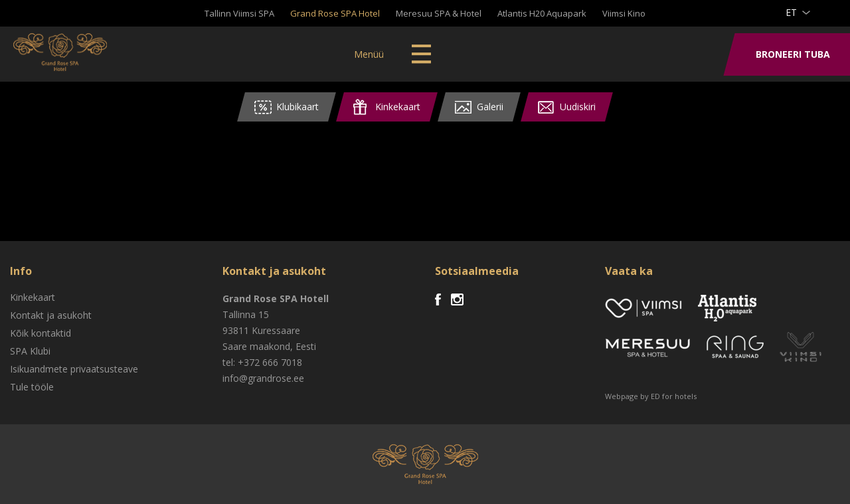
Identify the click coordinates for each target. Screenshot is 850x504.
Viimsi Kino (624, 13)
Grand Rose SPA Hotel (335, 13)
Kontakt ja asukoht (51, 315)
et (791, 12)
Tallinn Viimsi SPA (239, 13)
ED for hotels (674, 396)
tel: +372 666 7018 (262, 362)
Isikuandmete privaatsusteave (74, 369)
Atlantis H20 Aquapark (542, 13)
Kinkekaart (33, 297)
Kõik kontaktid (41, 333)
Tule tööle (32, 387)
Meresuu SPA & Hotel (439, 13)
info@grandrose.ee (263, 378)
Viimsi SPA (66, 53)
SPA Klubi (30, 351)
